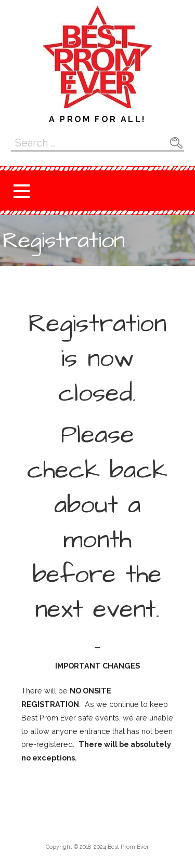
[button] (21, 191)
